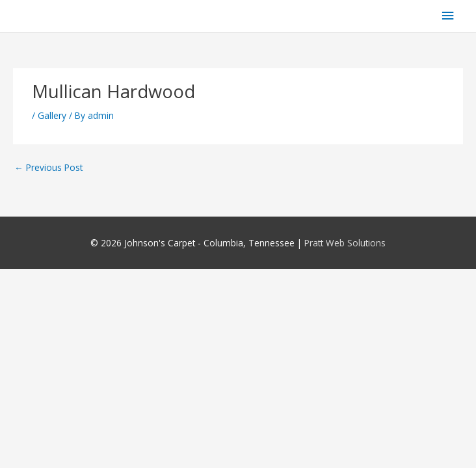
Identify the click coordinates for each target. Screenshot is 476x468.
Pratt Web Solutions (345, 243)
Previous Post (48, 167)
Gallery (52, 115)
